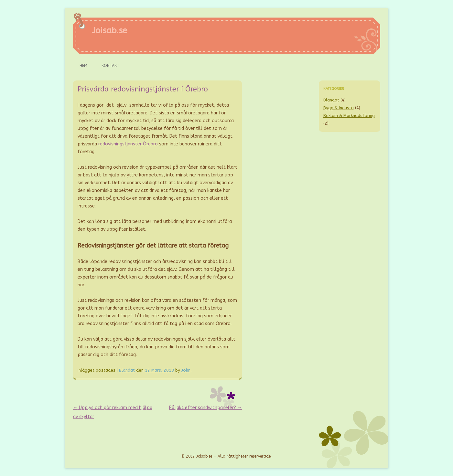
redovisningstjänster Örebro (128, 144)
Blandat (127, 370)
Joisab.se (109, 31)
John (186, 370)
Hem (83, 66)
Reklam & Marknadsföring (349, 116)
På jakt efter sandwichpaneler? (205, 408)
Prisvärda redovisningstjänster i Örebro (143, 89)
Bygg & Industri (339, 108)
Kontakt (110, 66)
